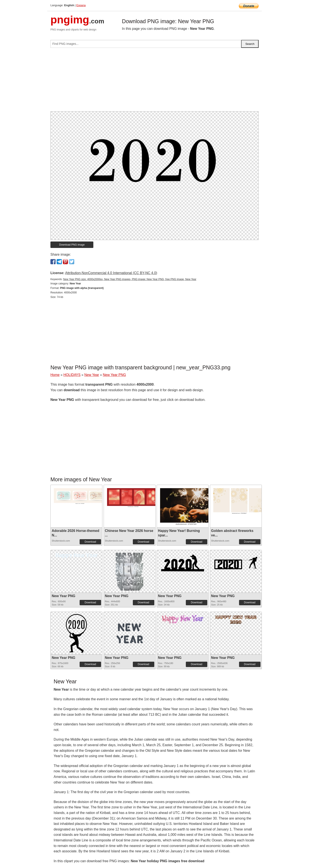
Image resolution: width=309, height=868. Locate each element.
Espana (81, 5)
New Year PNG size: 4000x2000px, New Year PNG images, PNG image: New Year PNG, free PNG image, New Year (130, 279)
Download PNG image (72, 245)
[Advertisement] (154, 81)
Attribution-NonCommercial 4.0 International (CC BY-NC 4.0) (111, 273)
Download (90, 542)
